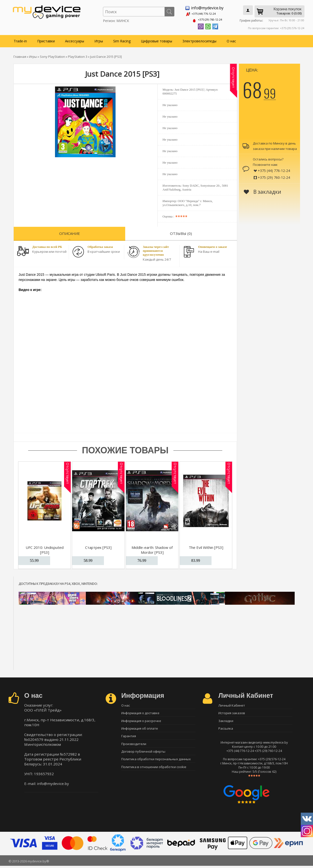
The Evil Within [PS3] (206, 546)
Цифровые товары (156, 40)
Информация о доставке (140, 713)
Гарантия (129, 738)
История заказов (232, 713)
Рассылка (226, 730)
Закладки (226, 721)
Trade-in (20, 40)
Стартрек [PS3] (98, 546)
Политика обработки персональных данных (156, 764)
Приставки (46, 40)
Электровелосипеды (199, 40)
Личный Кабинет (232, 704)
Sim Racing (122, 40)
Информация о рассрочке (141, 721)
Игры (99, 40)
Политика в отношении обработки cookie (154, 773)
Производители (134, 747)
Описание (70, 232)
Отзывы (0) (181, 232)
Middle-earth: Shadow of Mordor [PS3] (152, 548)
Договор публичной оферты (143, 756)
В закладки (263, 190)
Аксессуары (75, 40)
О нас (231, 40)
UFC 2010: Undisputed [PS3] (45, 548)
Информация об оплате (140, 730)
